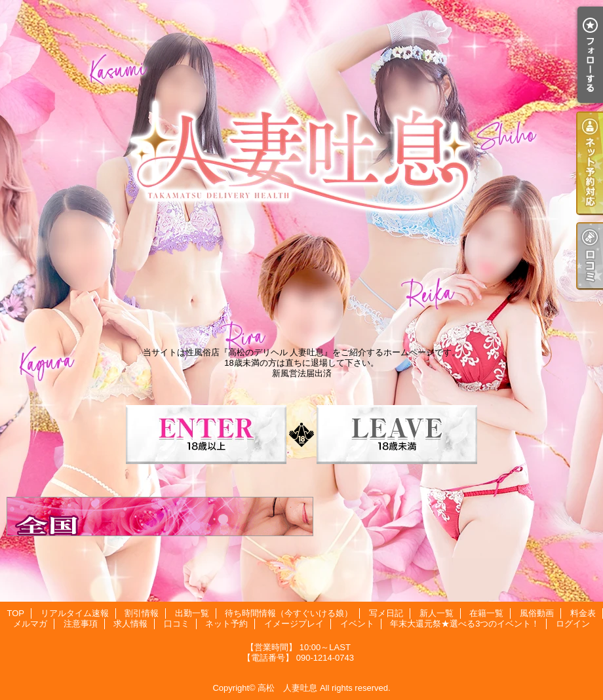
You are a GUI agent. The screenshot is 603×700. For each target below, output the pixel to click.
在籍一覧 (486, 613)
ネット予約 (226, 624)
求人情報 (130, 624)
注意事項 (81, 624)
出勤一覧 (192, 613)
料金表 (583, 613)
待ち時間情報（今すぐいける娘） (289, 613)
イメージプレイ (294, 624)
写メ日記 (386, 613)
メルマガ (30, 624)
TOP (15, 613)
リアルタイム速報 (75, 613)
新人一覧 (437, 613)
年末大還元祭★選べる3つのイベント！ (465, 624)
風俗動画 (537, 613)
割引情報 (142, 613)
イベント (357, 624)
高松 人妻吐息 (287, 688)
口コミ (177, 624)
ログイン (573, 624)
